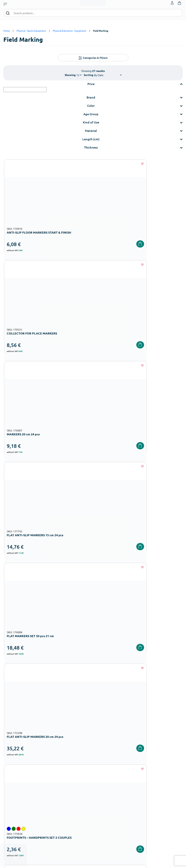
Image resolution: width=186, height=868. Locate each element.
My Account (161, 772)
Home (7, 31)
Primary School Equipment (77, 787)
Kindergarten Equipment (76, 781)
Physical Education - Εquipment (69, 31)
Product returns (133, 788)
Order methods (133, 772)
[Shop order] (108, 75)
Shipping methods (134, 783)
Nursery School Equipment (77, 776)
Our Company (102, 772)
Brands (98, 788)
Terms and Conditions (146, 716)
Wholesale (100, 799)
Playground (70, 797)
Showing (70, 75)
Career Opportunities (105, 793)
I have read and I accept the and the (138, 718)
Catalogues (100, 783)
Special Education (73, 814)
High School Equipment (76, 792)
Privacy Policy (132, 799)
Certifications (101, 777)
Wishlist (160, 777)
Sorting (89, 75)
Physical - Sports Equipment (31, 31)
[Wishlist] (56, 164)
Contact (160, 783)
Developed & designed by (93, 864)
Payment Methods (134, 777)
